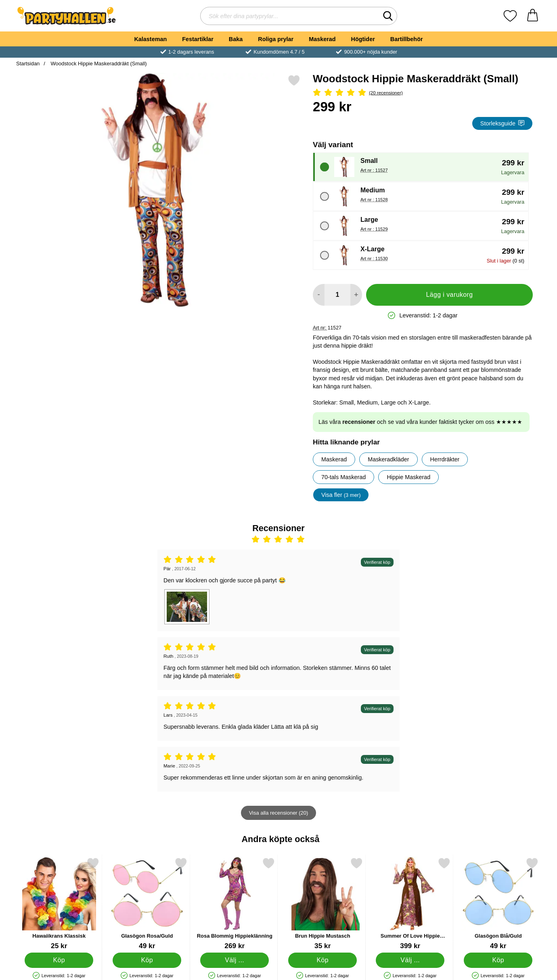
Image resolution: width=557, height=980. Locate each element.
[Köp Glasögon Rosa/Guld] (147, 960)
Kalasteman (150, 39)
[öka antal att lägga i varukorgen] (356, 295)
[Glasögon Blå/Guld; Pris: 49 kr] (498, 904)
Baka (236, 39)
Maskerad (322, 39)
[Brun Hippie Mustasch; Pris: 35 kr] (323, 904)
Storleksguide (502, 123)
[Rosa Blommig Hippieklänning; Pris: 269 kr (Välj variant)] (235, 904)
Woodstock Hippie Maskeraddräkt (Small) (98, 64)
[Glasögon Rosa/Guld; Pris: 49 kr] (147, 904)
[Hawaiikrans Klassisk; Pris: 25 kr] (59, 904)
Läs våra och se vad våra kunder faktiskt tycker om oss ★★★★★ (420, 422)
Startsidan (28, 64)
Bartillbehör (407, 39)
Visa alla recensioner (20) (279, 813)
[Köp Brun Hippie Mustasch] (322, 960)
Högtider (363, 39)
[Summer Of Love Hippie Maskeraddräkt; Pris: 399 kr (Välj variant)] (410, 904)
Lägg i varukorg (449, 295)
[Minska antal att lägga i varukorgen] (319, 295)
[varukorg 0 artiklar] (533, 16)
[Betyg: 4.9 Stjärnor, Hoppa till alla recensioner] (423, 93)
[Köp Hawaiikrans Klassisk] (59, 960)
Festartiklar (198, 39)
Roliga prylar (276, 39)
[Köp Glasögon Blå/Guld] (498, 960)
